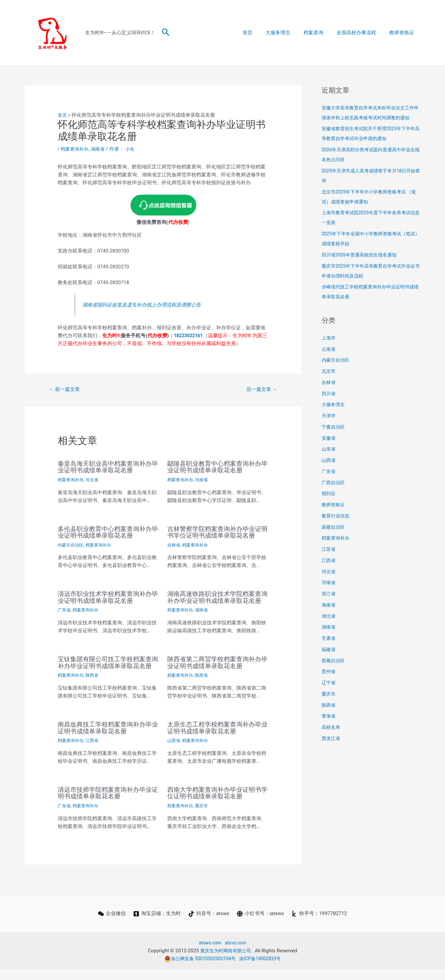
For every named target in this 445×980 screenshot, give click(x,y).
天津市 (329, 416)
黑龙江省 (332, 738)
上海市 (329, 338)
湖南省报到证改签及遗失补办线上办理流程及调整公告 (149, 305)
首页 (262, 33)
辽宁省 (329, 683)
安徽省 (329, 438)
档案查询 (322, 33)
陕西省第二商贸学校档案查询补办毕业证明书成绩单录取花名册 (217, 668)
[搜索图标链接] (166, 33)
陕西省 (94, 687)
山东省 (329, 449)
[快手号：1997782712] (320, 925)
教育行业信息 (336, 516)
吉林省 (174, 545)
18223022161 (190, 335)
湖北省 (329, 616)
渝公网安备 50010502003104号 (198, 969)
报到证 (329, 493)
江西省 (94, 752)
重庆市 (204, 817)
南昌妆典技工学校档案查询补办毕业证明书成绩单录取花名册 (107, 739)
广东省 (65, 609)
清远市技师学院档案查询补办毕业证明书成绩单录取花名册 (107, 804)
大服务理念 (289, 33)
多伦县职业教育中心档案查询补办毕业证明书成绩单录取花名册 (107, 532)
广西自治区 (334, 483)
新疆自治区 (334, 527)
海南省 (329, 605)
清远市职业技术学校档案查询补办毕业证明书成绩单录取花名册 (107, 597)
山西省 (174, 752)
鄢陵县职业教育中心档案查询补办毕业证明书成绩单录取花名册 (217, 467)
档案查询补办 (76, 149)
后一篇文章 (260, 389)
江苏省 (329, 549)
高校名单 (332, 727)
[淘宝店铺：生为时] (157, 925)
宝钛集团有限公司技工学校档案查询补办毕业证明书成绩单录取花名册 (107, 671)
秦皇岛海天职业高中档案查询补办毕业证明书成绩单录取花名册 (107, 467)
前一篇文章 (66, 389)
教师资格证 (403, 33)
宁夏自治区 (334, 427)
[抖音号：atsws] (209, 925)
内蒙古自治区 (72, 545)
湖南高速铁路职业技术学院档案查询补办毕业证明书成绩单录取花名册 (217, 600)
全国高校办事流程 (361, 33)
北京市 (329, 371)
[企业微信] (111, 925)
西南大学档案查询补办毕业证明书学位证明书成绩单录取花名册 (217, 804)
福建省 (329, 649)
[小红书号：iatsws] (261, 925)
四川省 (329, 394)
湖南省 (100, 149)
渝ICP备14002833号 (263, 969)
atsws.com (209, 954)
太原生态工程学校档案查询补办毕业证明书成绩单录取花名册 (217, 739)
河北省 (94, 480)
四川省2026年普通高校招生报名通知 (362, 255)
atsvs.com (236, 954)
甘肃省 (329, 638)
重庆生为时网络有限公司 (225, 962)
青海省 (329, 716)
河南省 (204, 480)
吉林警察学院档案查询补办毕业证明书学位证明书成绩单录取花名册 (217, 532)
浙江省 (329, 594)
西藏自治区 (334, 661)
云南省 (329, 349)
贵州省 (329, 671)
